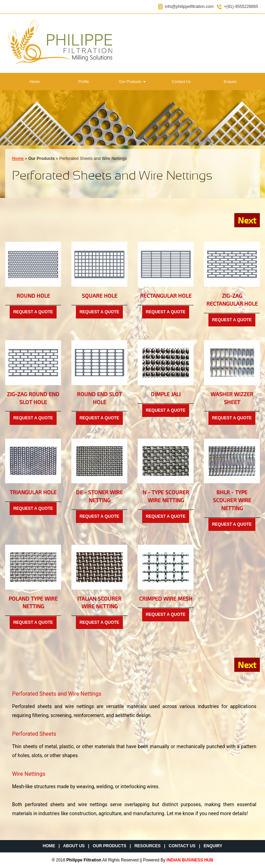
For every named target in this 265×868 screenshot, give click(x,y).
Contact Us (181, 82)
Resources (147, 846)
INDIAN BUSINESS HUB (190, 860)
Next (247, 220)
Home (35, 82)
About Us (74, 846)
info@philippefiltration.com (189, 7)
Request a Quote (33, 312)
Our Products (132, 82)
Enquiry (230, 82)
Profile (84, 82)
